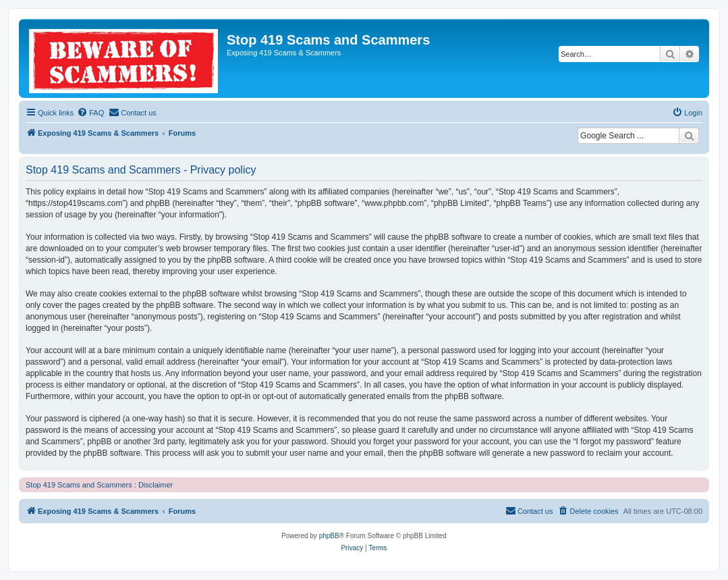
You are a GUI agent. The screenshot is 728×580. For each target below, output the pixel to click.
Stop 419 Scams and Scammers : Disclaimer (99, 485)
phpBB (329, 536)
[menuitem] (90, 113)
